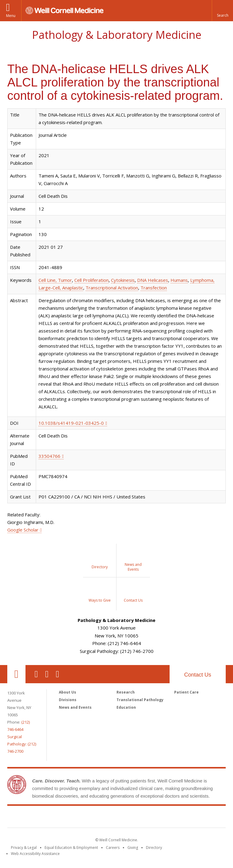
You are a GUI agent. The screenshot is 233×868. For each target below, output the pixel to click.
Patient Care (186, 692)
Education (126, 707)
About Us (68, 692)
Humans (179, 280)
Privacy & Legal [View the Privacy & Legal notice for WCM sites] (24, 848)
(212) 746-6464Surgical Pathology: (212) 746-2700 (22, 737)
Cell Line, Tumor (55, 280)
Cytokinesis (123, 280)
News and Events (75, 707)
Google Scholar (23, 530)
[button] (222, 11)
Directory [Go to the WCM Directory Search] (154, 848)
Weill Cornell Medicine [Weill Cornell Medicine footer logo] (116, 818)
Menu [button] (11, 16)
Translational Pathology (140, 700)
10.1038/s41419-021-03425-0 (71, 423)
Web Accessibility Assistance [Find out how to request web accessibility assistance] (35, 854)
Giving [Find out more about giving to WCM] (133, 848)
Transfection (154, 288)
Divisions (68, 700)
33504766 (49, 456)
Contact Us (198, 675)
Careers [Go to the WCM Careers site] (113, 848)
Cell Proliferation (91, 280)
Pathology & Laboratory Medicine (117, 35)
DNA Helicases (153, 280)
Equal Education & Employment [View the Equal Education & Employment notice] (71, 848)
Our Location (16, 674)
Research (126, 692)
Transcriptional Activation (112, 288)
